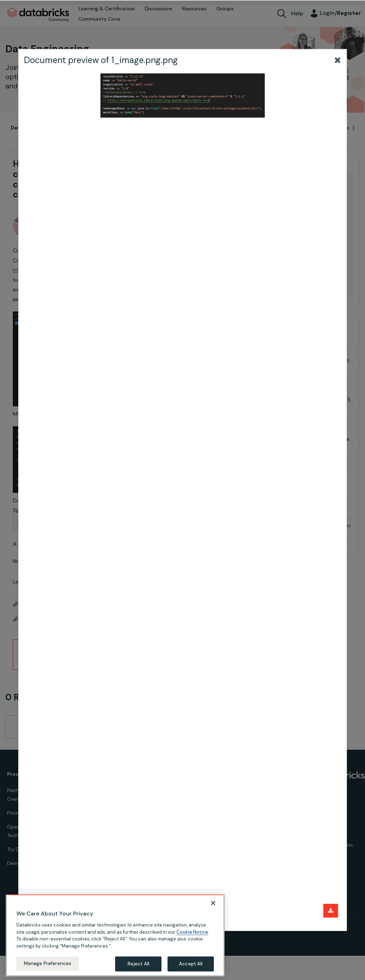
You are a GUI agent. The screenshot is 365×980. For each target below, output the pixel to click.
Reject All (138, 964)
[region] (115, 935)
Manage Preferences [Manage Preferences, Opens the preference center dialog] (48, 963)
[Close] (213, 903)
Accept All (191, 964)
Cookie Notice (192, 932)
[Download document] (331, 911)
